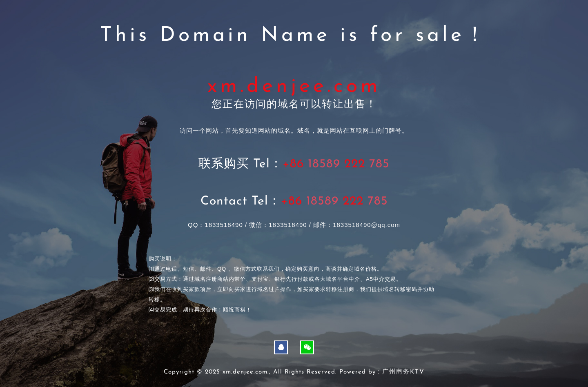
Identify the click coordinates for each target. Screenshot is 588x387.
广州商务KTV (403, 372)
